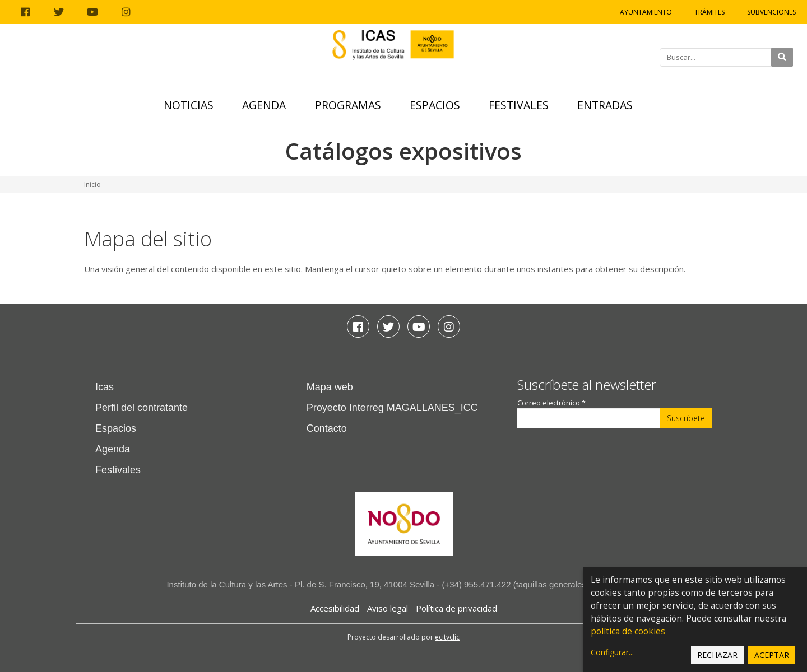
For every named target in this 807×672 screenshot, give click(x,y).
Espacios (435, 105)
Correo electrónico (551, 403)
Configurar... (612, 652)
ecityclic (447, 637)
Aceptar (772, 655)
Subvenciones (771, 12)
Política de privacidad (456, 608)
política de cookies (628, 631)
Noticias (189, 105)
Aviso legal (388, 608)
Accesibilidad (335, 608)
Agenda (264, 105)
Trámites (709, 12)
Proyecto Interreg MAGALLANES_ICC (392, 408)
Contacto (327, 428)
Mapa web (330, 387)
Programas (348, 105)
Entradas (605, 105)
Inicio (92, 185)
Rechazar (717, 655)
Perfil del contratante (142, 408)
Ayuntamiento (646, 12)
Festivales (519, 105)
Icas (105, 387)
